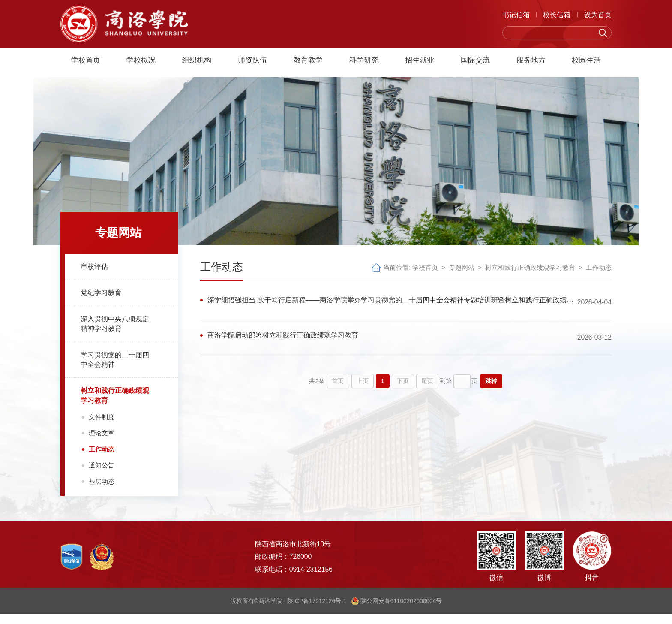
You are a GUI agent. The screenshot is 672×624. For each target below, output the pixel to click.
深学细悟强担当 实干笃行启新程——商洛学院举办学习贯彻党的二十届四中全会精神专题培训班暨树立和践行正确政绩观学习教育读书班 (384, 299)
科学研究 (364, 64)
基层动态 (103, 492)
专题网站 (462, 268)
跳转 (492, 369)
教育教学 (308, 64)
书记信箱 (516, 17)
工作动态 (103, 458)
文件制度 (103, 424)
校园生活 (586, 64)
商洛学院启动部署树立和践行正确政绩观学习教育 (288, 328)
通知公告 (103, 475)
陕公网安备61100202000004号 (397, 611)
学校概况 (141, 64)
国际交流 (475, 64)
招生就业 (420, 64)
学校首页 (86, 64)
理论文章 (103, 441)
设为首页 (598, 17)
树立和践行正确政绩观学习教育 (530, 268)
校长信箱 (557, 17)
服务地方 (531, 64)
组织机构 (197, 64)
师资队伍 (252, 64)
